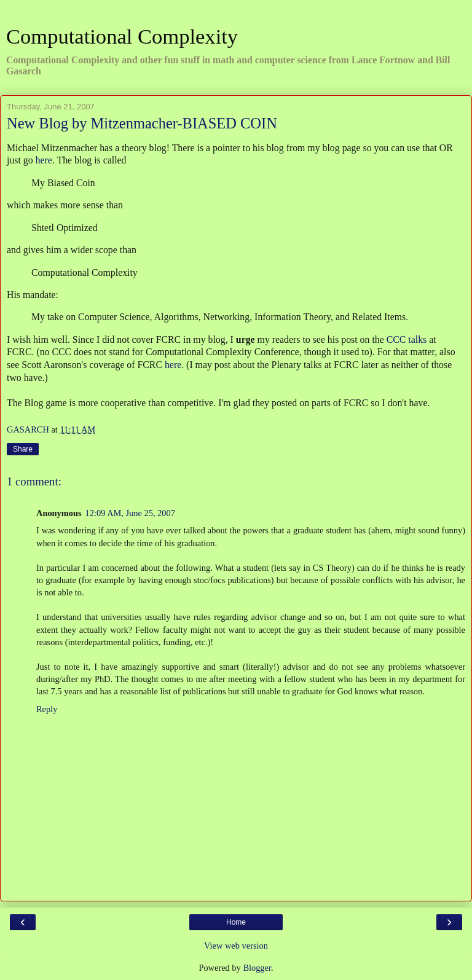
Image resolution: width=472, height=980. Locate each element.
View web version (236, 946)
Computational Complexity (122, 36)
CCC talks (407, 339)
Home (236, 922)
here (44, 160)
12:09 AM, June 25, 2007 (130, 513)
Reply (47, 709)
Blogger (257, 968)
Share (23, 449)
